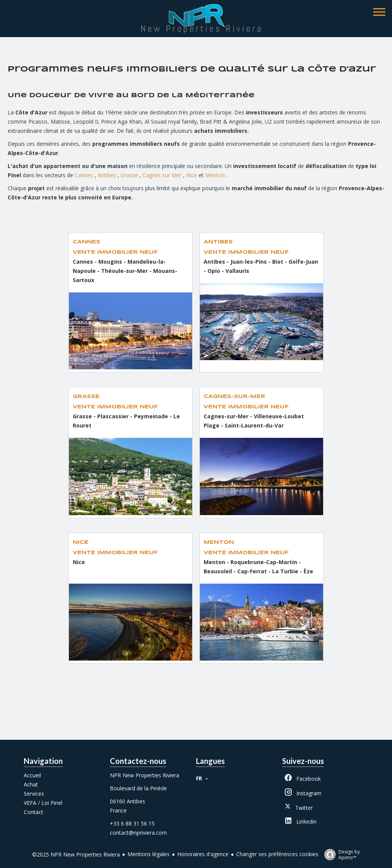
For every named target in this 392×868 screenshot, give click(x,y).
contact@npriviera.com (138, 833)
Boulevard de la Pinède (138, 788)
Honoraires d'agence (203, 854)
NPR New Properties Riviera (145, 775)
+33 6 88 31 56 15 (132, 823)
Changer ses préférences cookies (277, 854)
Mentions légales (149, 854)
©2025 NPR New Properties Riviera (76, 854)
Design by (340, 854)
